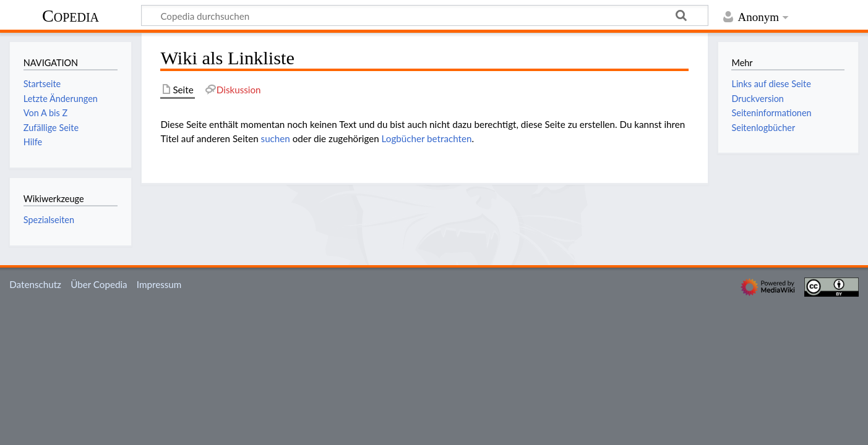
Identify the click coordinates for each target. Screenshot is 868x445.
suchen (276, 138)
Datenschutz (35, 284)
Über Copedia (99, 284)
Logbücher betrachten (427, 138)
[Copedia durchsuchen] (425, 15)
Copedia (71, 16)
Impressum (159, 284)
